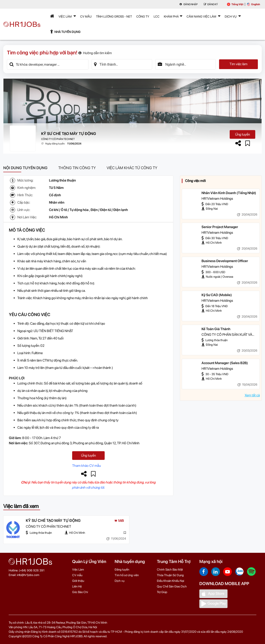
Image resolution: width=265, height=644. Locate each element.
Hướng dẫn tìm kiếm (95, 53)
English (253, 4)
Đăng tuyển (122, 569)
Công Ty (143, 16)
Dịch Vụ (233, 16)
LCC (157, 16)
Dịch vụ (119, 581)
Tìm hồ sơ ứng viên (127, 575)
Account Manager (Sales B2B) (225, 363)
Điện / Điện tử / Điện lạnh (109, 210)
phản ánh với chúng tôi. (88, 487)
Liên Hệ (77, 586)
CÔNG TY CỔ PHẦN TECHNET (58, 139)
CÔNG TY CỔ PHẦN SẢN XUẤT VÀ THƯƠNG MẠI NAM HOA (227, 335)
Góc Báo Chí (80, 592)
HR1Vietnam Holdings (217, 199)
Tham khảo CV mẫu (86, 466)
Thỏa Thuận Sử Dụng (170, 575)
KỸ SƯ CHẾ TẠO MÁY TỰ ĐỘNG (69, 134)
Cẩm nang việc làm (203, 16)
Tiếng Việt (235, 4)
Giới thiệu (78, 581)
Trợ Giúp (162, 592)
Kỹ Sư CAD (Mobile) (217, 295)
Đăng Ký (211, 4)
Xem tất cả (252, 395)
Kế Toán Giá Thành (216, 329)
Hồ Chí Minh (58, 217)
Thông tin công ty (77, 168)
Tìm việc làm (238, 64)
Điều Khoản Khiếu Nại (171, 581)
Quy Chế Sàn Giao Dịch (172, 586)
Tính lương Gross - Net (114, 16)
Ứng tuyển (242, 134)
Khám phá (173, 16)
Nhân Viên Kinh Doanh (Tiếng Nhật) (229, 193)
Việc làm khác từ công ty (132, 168)
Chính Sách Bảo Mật (170, 569)
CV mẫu (86, 16)
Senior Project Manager (220, 227)
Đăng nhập (189, 4)
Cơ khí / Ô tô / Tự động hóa (69, 210)
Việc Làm (67, 16)
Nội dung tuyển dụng (25, 168)
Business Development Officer (225, 261)
